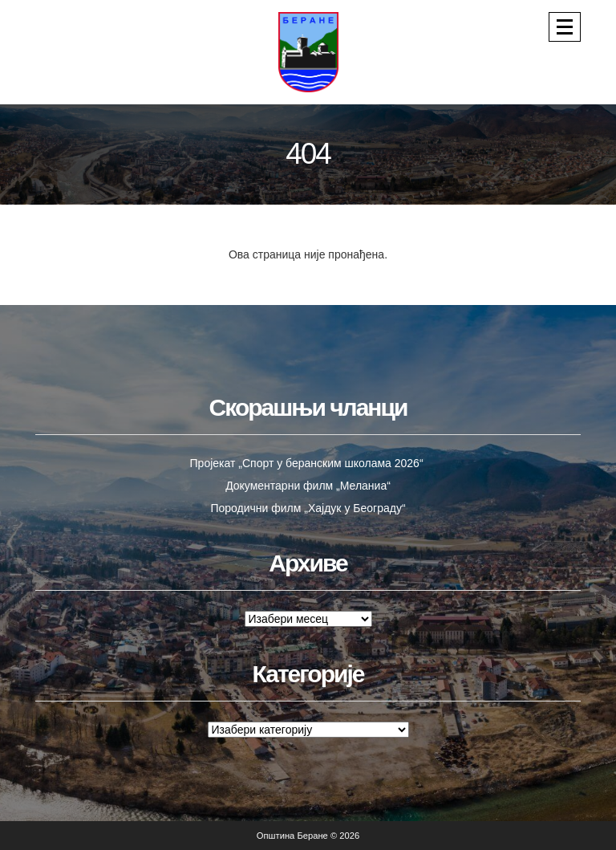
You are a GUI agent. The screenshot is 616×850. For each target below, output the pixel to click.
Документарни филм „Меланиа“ (308, 486)
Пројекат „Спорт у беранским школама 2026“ (308, 463)
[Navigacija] (565, 27)
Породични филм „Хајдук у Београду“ (308, 508)
